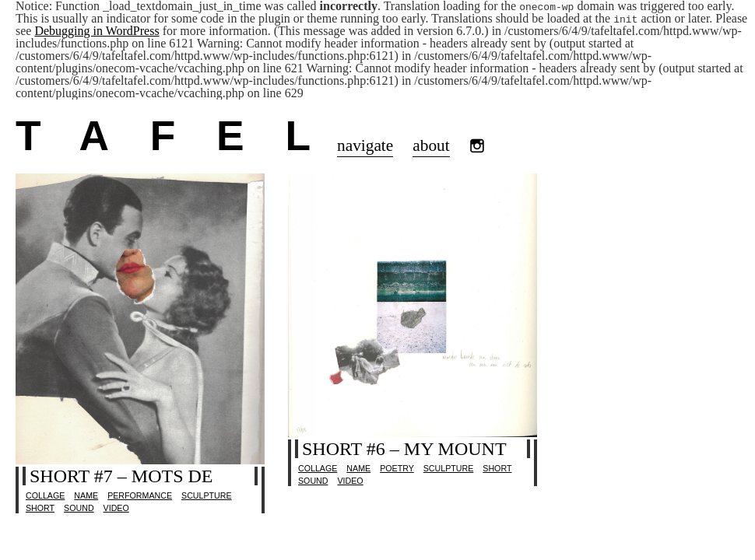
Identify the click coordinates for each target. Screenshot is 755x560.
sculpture (207, 495)
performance (140, 495)
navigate (365, 145)
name (86, 495)
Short (40, 508)
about (431, 145)
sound (79, 508)
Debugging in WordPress (97, 31)
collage (45, 495)
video (116, 508)
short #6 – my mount (404, 449)
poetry (397, 468)
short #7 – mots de (121, 476)
